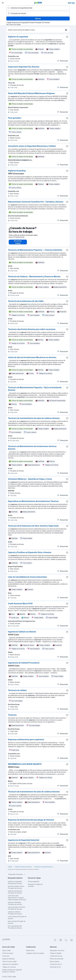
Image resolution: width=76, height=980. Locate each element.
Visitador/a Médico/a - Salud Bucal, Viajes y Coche (30, 481)
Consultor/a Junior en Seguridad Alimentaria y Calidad (32, 146)
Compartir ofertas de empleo (35, 953)
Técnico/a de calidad (17, 692)
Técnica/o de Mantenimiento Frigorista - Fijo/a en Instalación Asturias (35, 391)
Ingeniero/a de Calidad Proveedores (24, 665)
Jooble (14, 977)
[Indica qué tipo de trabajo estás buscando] (38, 8)
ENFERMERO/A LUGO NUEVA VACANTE (25, 766)
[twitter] (66, 940)
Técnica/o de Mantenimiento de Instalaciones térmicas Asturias (32, 450)
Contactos (6, 956)
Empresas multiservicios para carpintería (26, 741)
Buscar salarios (55, 961)
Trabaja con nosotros (9, 967)
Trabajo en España (56, 953)
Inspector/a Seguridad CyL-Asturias (24, 67)
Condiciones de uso (56, 956)
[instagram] (61, 940)
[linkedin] (72, 940)
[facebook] (55, 940)
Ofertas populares (34, 883)
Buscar (38, 18)
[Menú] (3, 3)
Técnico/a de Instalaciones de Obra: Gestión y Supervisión (33, 528)
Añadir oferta (30, 950)
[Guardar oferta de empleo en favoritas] (67, 37)
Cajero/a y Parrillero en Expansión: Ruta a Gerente (30, 554)
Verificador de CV (55, 967)
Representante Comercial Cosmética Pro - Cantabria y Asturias (36, 202)
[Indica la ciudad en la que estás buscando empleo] (38, 13)
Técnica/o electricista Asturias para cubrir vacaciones (32, 331)
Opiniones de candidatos (10, 964)
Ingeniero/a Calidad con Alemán (22, 634)
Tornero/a (12, 717)
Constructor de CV (56, 964)
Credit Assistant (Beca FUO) (20, 606)
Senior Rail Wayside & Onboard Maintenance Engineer (31, 93)
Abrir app (71, 3)
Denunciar (63, 61)
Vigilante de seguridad (18, 37)
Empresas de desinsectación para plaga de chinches (31, 822)
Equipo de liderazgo (8, 959)
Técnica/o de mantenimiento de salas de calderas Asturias (34, 420)
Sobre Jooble (6, 950)
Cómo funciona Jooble (9, 961)
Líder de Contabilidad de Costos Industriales (27, 579)
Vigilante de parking (17, 171)
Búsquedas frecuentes (17, 876)
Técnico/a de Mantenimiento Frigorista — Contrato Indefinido (35, 252)
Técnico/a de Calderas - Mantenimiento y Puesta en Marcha (34, 278)
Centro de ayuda (8, 953)
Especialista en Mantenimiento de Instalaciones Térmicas (33, 503)
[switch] (66, 30)
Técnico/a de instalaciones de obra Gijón (26, 303)
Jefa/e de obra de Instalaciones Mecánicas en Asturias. (32, 359)
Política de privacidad (57, 959)
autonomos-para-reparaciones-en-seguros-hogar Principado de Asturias (17, 900)
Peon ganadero (15, 118)
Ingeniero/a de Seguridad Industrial (24, 842)
